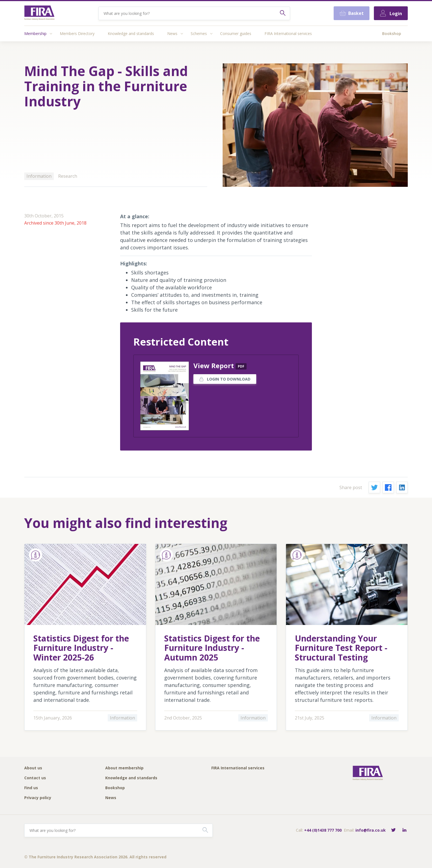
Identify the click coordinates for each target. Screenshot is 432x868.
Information (39, 176)
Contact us (35, 778)
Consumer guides (236, 33)
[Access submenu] (51, 34)
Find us (31, 788)
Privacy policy (38, 798)
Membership (35, 33)
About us (33, 768)
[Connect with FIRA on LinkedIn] (404, 830)
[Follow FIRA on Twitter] (393, 830)
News (172, 33)
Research (68, 176)
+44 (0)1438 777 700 (323, 830)
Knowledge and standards (131, 33)
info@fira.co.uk (371, 830)
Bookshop (392, 33)
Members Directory (77, 33)
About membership (124, 768)
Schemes (199, 33)
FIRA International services (288, 33)
